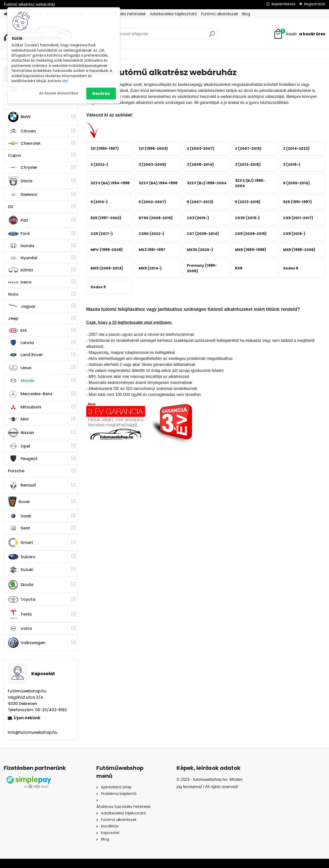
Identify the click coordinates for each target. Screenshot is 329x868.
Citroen (22, 131)
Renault (22, 485)
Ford (19, 234)
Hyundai (23, 258)
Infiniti (20, 270)
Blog (246, 14)
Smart (21, 542)
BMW (19, 117)
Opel (19, 446)
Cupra (14, 155)
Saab (20, 516)
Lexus (20, 368)
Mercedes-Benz (30, 394)
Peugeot (23, 459)
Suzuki (21, 570)
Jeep (13, 318)
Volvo (20, 629)
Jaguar (22, 306)
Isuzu (13, 294)
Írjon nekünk (27, 718)
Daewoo (23, 194)
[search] (212, 36)
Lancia (21, 343)
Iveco (20, 282)
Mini (18, 419)
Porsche (16, 471)
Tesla (20, 614)
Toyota (22, 599)
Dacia (20, 181)
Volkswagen (27, 643)
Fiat (18, 220)
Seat (19, 528)
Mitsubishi (25, 407)
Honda (21, 246)
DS (11, 207)
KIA (17, 331)
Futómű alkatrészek (220, 14)
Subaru (22, 557)
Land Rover (25, 355)
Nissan (21, 432)
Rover (19, 502)
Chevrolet (24, 143)
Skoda (21, 585)
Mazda (21, 381)
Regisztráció (315, 4)
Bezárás (101, 94)
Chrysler (23, 167)
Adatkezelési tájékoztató (173, 14)
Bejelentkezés (283, 4)
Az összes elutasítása (59, 93)
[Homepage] (6, 14)
